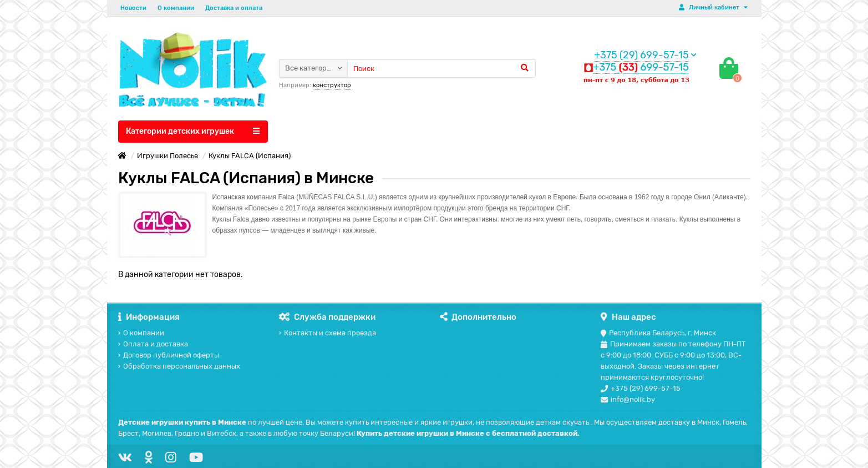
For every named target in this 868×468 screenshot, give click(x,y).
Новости (133, 8)
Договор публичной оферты (169, 355)
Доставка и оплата (234, 8)
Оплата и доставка (153, 344)
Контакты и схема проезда (328, 333)
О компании (176, 8)
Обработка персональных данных (179, 366)
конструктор (332, 85)
